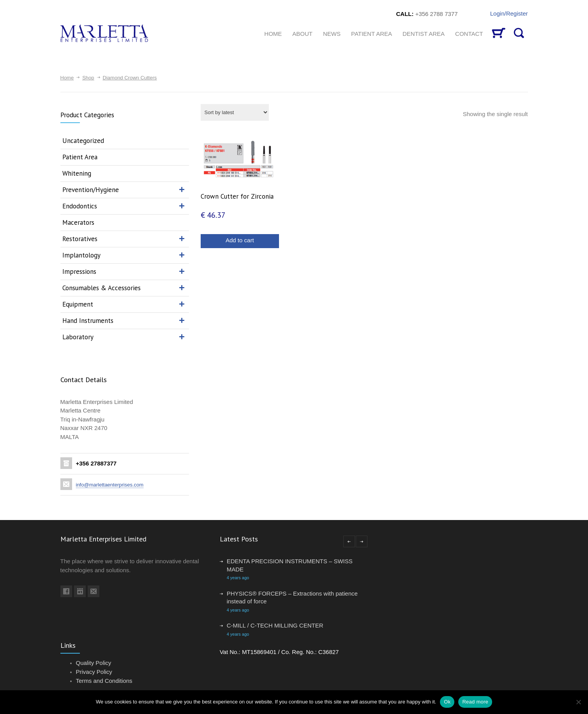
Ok (447, 702)
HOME (273, 34)
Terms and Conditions (104, 681)
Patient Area (372, 34)
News (332, 34)
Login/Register (509, 13)
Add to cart (240, 240)
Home (67, 78)
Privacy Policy (94, 672)
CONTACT (469, 34)
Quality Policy (94, 663)
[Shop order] (235, 112)
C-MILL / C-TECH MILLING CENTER (275, 625)
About (302, 34)
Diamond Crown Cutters (130, 78)
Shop (88, 78)
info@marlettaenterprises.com (110, 485)
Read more (475, 702)
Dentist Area (424, 34)
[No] (578, 702)
